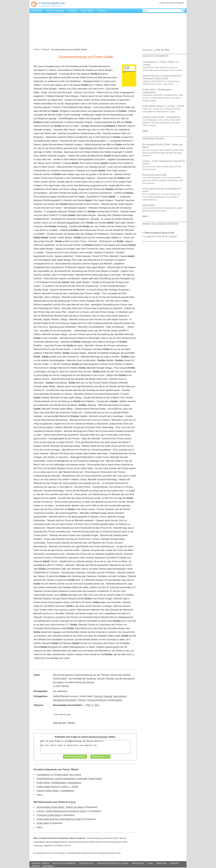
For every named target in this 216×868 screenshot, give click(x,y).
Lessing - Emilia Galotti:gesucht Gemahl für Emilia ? (62, 811)
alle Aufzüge (120, 696)
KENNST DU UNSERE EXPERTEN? (161, 224)
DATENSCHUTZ (86, 863)
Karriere (102, 11)
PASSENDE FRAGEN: (154, 139)
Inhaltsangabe (115, 700)
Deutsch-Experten (98, 737)
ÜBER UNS (161, 863)
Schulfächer (37, 11)
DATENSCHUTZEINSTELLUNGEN (113, 863)
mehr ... (40, 795)
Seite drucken (60, 723)
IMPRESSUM (138, 863)
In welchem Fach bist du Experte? (161, 236)
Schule (37, 49)
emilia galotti (43, 823)
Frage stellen (87, 11)
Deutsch (46, 49)
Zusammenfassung (97, 700)
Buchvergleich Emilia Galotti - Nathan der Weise (60, 807)
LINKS (150, 863)
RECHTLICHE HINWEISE (64, 863)
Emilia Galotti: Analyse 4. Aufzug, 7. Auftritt (57, 787)
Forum (72, 802)
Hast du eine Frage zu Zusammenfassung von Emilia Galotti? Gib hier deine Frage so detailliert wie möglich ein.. (85, 747)
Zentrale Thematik (103, 696)
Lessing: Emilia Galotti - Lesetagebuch (55, 791)
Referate (72, 11)
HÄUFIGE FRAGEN (40, 863)
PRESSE (36, 866)
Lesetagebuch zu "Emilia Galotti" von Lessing (59, 775)
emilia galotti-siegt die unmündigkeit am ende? (59, 819)
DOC (96, 705)
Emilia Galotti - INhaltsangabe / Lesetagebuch (59, 783)
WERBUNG (48, 866)
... (146, 131)
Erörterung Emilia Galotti (49, 815)
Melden (72, 723)
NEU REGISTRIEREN (175, 3)
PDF (87, 705)
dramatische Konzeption (65, 700)
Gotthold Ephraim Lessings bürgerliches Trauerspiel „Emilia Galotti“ (69, 779)
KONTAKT (175, 863)
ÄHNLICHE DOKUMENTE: (156, 56)
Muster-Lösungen (56, 11)
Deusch (82, 700)
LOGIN (162, 3)
